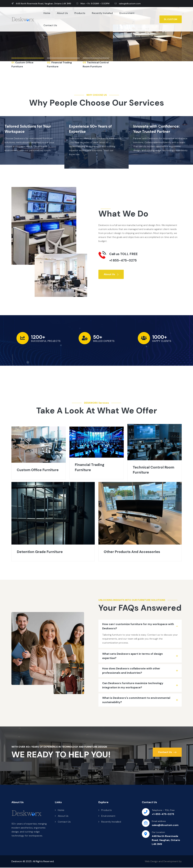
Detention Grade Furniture (40, 552)
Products (80, 13)
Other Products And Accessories (133, 552)
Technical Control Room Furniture (154, 470)
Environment (127, 13)
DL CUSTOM (171, 19)
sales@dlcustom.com (128, 4)
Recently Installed (102, 13)
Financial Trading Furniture (90, 467)
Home (47, 13)
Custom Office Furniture (38, 470)
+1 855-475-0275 (123, 260)
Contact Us (50, 25)
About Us (62, 13)
